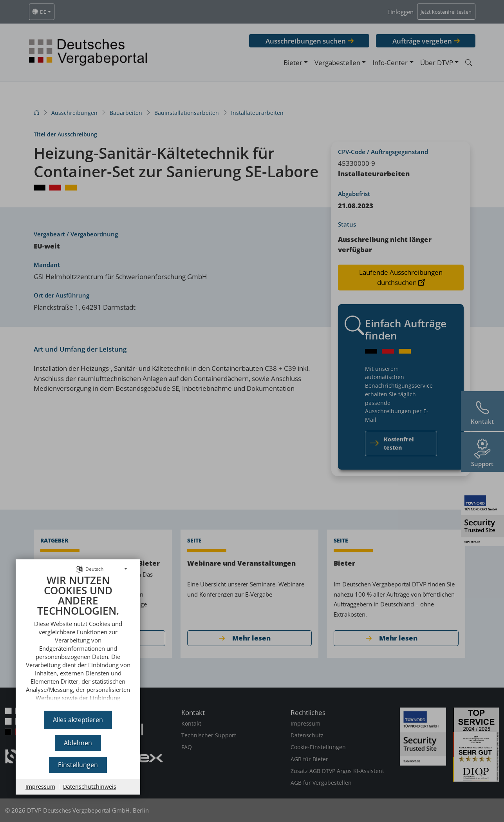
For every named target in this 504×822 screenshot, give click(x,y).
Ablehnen (78, 743)
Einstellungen (78, 765)
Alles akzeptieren (78, 720)
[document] (78, 640)
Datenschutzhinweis (90, 787)
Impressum (40, 787)
